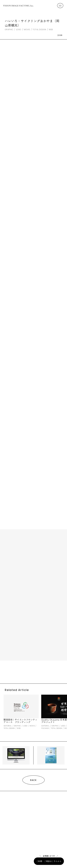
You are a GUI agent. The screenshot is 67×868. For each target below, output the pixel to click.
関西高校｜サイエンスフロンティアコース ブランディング (20, 721)
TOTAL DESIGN (39, 30)
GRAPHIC (9, 30)
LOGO (19, 30)
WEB (51, 30)
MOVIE (27, 30)
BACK (33, 780)
